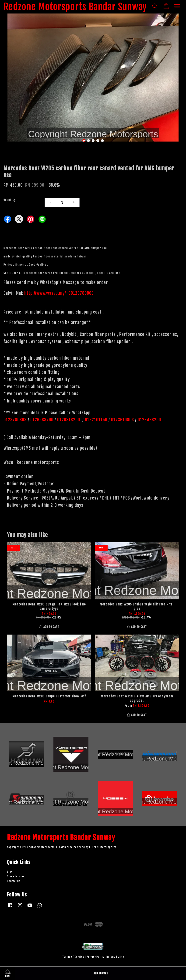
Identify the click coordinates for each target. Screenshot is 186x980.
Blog (10, 872)
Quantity (10, 200)
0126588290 (42, 420)
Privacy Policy (95, 957)
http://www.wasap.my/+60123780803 (59, 293)
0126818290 (69, 420)
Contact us (14, 881)
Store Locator (16, 877)
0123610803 (123, 420)
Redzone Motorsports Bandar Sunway (75, 7)
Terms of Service (73, 957)
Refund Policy (115, 957)
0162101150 (96, 420)
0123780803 (16, 420)
